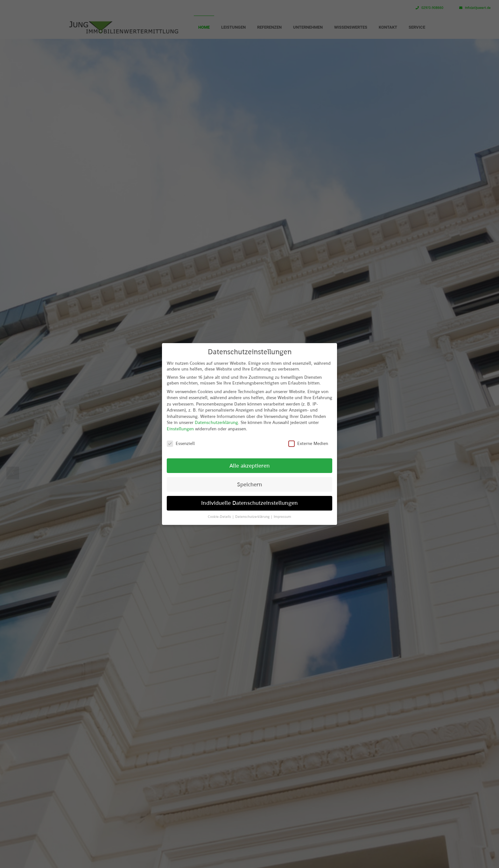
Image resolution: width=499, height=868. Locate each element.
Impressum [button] (282, 517)
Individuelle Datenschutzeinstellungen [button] (250, 503)
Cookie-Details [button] (220, 517)
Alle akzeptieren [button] (250, 466)
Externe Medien (308, 443)
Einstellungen (180, 429)
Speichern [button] (250, 484)
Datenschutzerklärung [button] (253, 517)
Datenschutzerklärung (216, 422)
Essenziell (181, 443)
